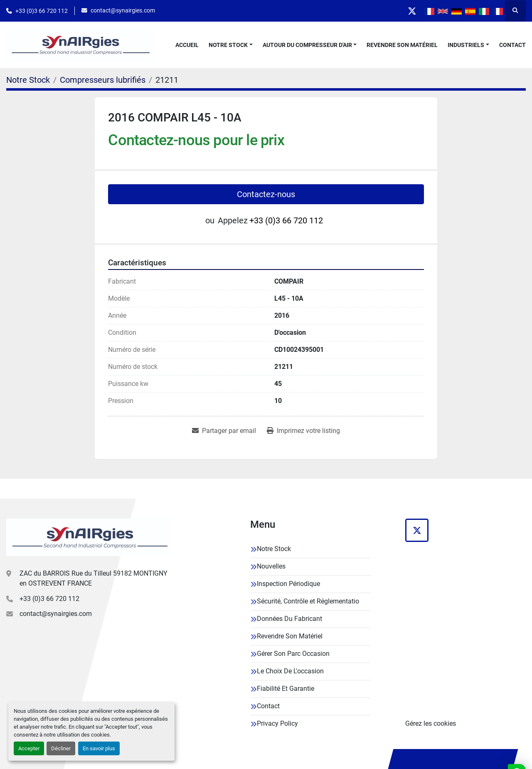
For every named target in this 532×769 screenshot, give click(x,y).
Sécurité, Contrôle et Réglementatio (308, 601)
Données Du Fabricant (289, 619)
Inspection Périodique (288, 584)
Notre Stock (228, 45)
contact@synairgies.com (123, 10)
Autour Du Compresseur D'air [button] (307, 45)
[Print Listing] (303, 431)
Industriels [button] (466, 45)
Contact (512, 45)
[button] (231, 45)
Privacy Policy (277, 723)
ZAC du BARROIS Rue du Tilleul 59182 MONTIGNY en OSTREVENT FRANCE (94, 578)
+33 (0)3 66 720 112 (42, 11)
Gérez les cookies (431, 723)
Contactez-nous (266, 194)
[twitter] (411, 11)
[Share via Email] (224, 431)
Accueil (187, 45)
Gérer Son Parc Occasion (293, 654)
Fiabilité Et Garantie (286, 689)
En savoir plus (99, 748)
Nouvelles (271, 566)
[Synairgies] (89, 537)
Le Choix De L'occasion (290, 671)
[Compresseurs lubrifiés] (103, 80)
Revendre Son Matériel (402, 45)
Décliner (61, 748)
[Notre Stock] (28, 80)
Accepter (29, 748)
